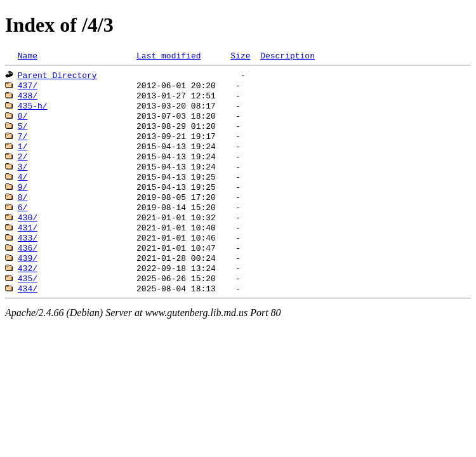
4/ (23, 192)
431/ (28, 249)
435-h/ (33, 112)
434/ (28, 317)
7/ (23, 146)
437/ (28, 89)
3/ (23, 180)
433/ (28, 260)
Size (240, 56)
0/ (23, 123)
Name (28, 56)
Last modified (169, 56)
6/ (23, 226)
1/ (23, 157)
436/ (28, 272)
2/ (23, 169)
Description (288, 56)
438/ (28, 100)
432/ (28, 295)
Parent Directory (57, 77)
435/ (28, 306)
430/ (28, 237)
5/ (23, 135)
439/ (28, 283)
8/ (23, 215)
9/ (23, 203)
